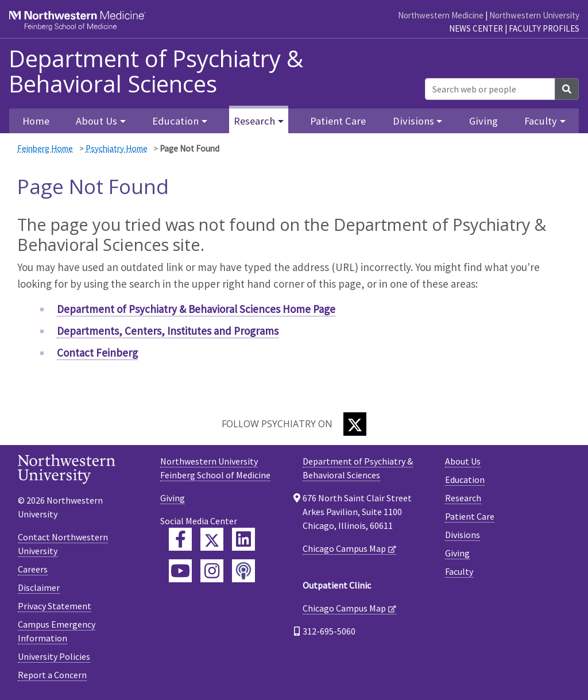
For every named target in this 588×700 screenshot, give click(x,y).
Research (463, 498)
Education (465, 479)
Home (36, 121)
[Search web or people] (490, 89)
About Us (463, 461)
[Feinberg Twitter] (212, 539)
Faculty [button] (541, 121)
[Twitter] (355, 424)
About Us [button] (96, 121)
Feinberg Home (45, 148)
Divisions (463, 535)
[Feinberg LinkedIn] (243, 539)
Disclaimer (39, 587)
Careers (33, 569)
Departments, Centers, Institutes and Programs (168, 331)
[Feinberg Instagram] (212, 571)
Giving (483, 121)
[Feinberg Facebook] (180, 539)
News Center (476, 28)
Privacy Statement (55, 606)
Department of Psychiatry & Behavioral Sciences (156, 71)
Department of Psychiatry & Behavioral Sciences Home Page (196, 309)
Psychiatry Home (117, 148)
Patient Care (338, 121)
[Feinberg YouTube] (180, 571)
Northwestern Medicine (441, 15)
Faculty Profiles (544, 28)
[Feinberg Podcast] (243, 571)
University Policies (54, 656)
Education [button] (175, 121)
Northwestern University (534, 15)
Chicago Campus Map (344, 548)
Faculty (459, 571)
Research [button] (254, 121)
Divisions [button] (413, 121)
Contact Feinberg (97, 353)
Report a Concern (52, 675)
